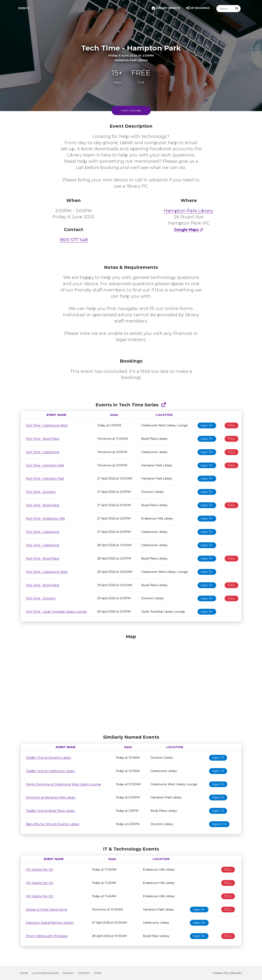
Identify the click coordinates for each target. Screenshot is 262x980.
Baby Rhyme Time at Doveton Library (53, 824)
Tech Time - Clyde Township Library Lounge (56, 612)
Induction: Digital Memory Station (50, 923)
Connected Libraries (227, 973)
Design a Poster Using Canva (46, 910)
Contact (84, 973)
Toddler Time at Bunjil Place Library (50, 811)
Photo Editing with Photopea (47, 936)
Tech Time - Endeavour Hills (45, 518)
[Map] (131, 683)
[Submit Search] (237, 9)
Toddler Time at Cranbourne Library (50, 771)
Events (24, 8)
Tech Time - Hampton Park (45, 465)
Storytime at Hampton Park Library (51, 797)
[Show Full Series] (164, 405)
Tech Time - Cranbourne (43, 452)
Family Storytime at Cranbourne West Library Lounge (64, 784)
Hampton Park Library (189, 211)
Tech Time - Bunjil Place (43, 439)
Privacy (68, 973)
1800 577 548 (74, 240)
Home (24, 973)
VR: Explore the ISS (39, 870)
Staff (98, 973)
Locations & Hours (45, 973)
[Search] (225, 9)
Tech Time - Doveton (41, 492)
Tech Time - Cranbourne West (47, 425)
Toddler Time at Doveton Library (48, 758)
